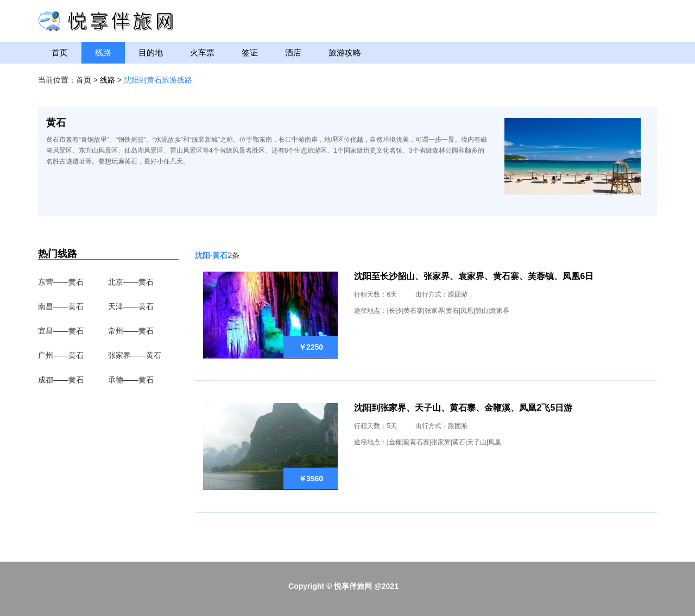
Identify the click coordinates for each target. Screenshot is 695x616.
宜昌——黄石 (61, 331)
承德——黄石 (131, 380)
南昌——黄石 (61, 306)
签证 (250, 52)
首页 (60, 52)
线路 (103, 52)
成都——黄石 (61, 380)
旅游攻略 (345, 52)
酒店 (293, 52)
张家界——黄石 (135, 355)
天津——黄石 (131, 306)
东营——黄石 (61, 282)
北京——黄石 (131, 282)
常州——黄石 (131, 331)
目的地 (151, 52)
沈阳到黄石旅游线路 (158, 80)
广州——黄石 (61, 355)
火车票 (202, 52)
